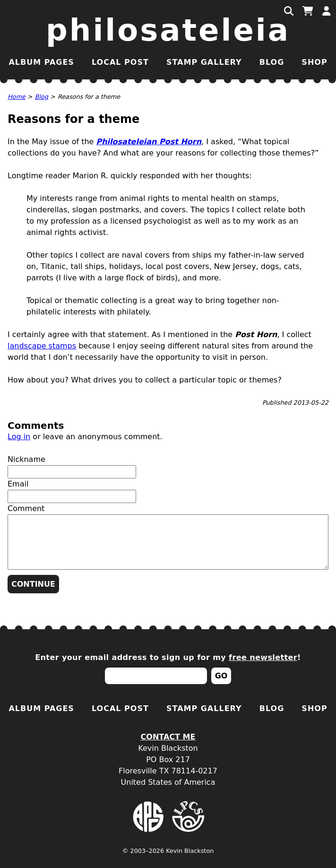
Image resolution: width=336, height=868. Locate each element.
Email (18, 484)
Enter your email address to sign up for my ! (168, 657)
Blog (272, 62)
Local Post (120, 62)
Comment (26, 508)
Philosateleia (168, 30)
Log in (19, 437)
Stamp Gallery (204, 62)
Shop (314, 62)
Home (17, 97)
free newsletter (263, 657)
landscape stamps (42, 346)
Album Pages (41, 62)
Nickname (26, 459)
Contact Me (168, 737)
